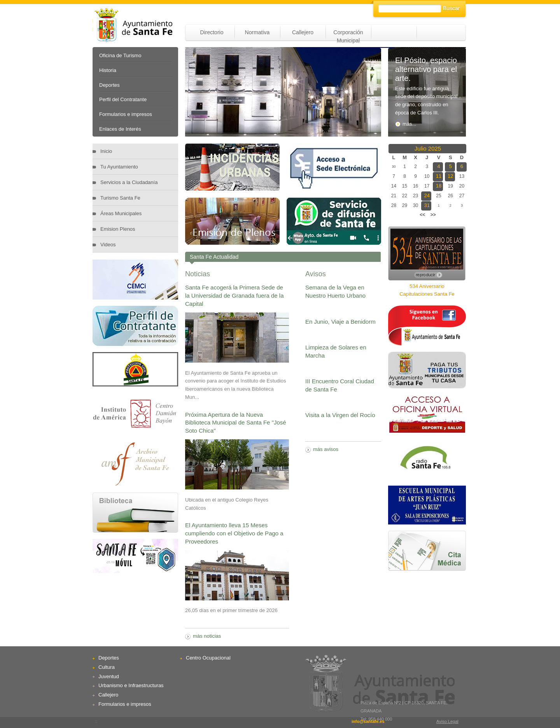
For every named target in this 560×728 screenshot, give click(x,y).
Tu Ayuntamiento (119, 167)
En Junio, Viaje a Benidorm (340, 322)
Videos (108, 245)
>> (433, 215)
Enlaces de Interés (120, 129)
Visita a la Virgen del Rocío (340, 415)
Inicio (106, 151)
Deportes (109, 85)
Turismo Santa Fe (120, 198)
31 (427, 205)
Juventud (109, 676)
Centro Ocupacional (208, 658)
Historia (108, 70)
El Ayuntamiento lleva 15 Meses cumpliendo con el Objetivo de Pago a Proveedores (234, 533)
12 (450, 176)
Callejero (303, 32)
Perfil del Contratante (123, 99)
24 (427, 196)
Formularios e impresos (126, 114)
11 (439, 176)
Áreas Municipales (121, 213)
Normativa (257, 32)
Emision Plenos (118, 229)
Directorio (212, 32)
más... (406, 124)
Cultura (107, 667)
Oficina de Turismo (120, 55)
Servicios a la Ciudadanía (129, 182)
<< (422, 215)
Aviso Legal (447, 721)
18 (439, 186)
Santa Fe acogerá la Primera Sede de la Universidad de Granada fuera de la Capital (234, 296)
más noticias (207, 636)
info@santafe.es (368, 721)
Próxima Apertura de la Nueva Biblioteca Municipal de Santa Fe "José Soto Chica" (236, 423)
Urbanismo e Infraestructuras (131, 685)
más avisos (326, 449)
